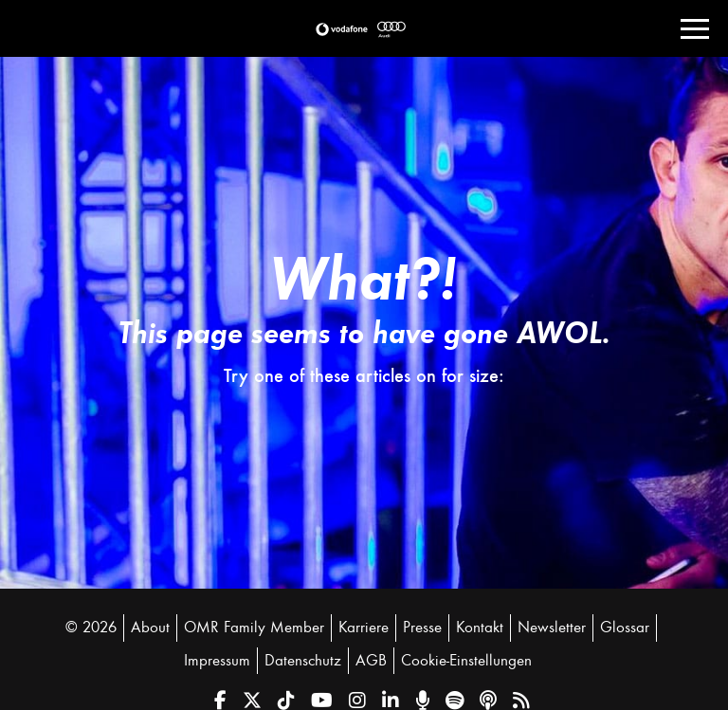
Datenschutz (303, 661)
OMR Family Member (254, 628)
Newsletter (552, 628)
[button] (342, 29)
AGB (371, 661)
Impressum (217, 661)
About (150, 628)
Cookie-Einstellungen (466, 661)
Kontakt (480, 628)
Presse (422, 628)
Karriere (364, 628)
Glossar (625, 628)
